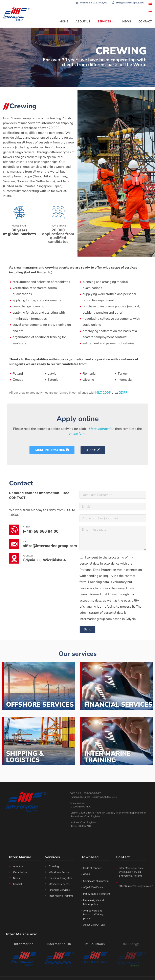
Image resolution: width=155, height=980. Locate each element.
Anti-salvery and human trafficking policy (93, 905)
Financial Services (118, 695)
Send (87, 620)
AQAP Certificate (93, 878)
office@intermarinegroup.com (130, 3)
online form (77, 424)
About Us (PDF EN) (94, 916)
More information (102, 419)
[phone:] (14, 520)
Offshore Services (40, 695)
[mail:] (14, 535)
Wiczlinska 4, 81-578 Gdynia (93, 3)
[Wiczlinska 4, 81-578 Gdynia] (77, 3)
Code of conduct (92, 859)
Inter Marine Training (107, 747)
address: (28, 547)
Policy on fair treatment (97, 885)
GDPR (87, 865)
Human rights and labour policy (93, 893)
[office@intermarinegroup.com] (113, 3)
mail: (25, 532)
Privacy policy (94, 976)
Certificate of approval (96, 872)
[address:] (14, 549)
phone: (26, 518)
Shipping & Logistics (25, 747)
